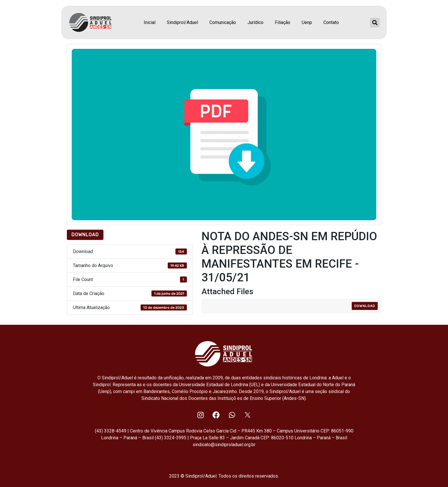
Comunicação (223, 22)
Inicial (150, 22)
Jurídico (255, 22)
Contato (331, 22)
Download (85, 235)
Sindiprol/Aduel (182, 22)
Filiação (283, 22)
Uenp (307, 22)
